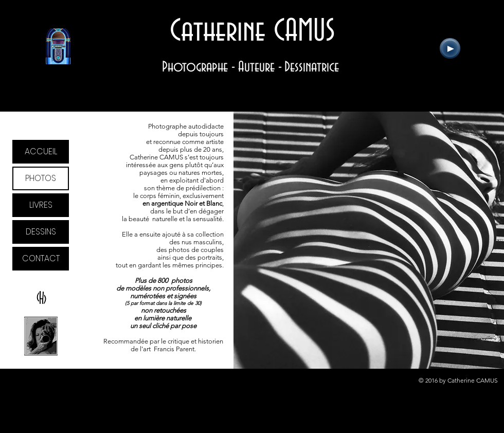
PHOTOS (41, 178)
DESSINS (41, 232)
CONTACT (41, 258)
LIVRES (41, 205)
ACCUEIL (41, 151)
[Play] (450, 48)
